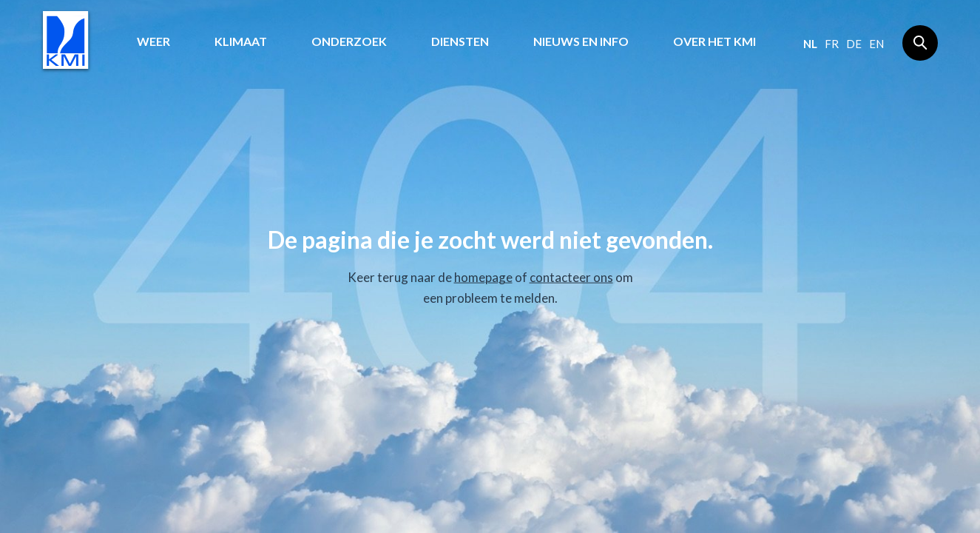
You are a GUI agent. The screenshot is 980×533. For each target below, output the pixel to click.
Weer (153, 41)
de (854, 44)
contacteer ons (571, 277)
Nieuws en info (581, 41)
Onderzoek (349, 41)
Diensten (460, 41)
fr (832, 44)
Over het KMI (714, 41)
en (876, 44)
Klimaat (241, 41)
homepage (483, 277)
